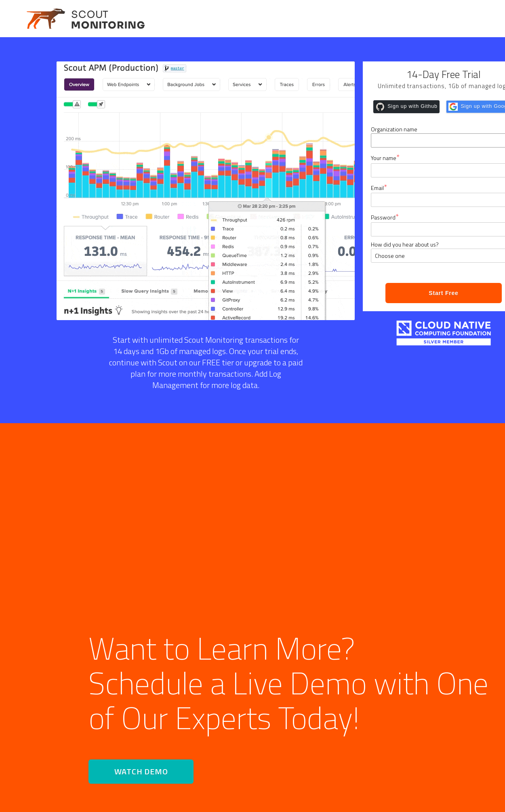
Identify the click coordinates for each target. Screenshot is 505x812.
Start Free (443, 293)
